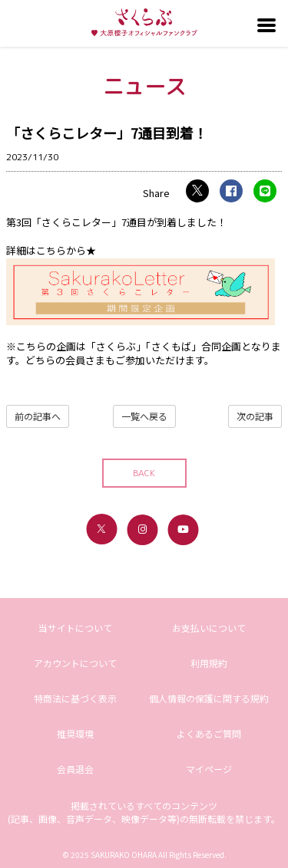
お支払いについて (209, 628)
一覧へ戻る (144, 416)
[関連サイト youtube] (183, 530)
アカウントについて (75, 663)
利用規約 (209, 663)
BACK (144, 473)
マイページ (209, 769)
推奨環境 (75, 733)
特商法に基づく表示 (75, 698)
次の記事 (255, 416)
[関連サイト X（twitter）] (101, 529)
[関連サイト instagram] (142, 530)
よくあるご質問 (209, 733)
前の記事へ (38, 416)
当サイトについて (75, 628)
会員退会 (75, 769)
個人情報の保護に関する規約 (209, 698)
